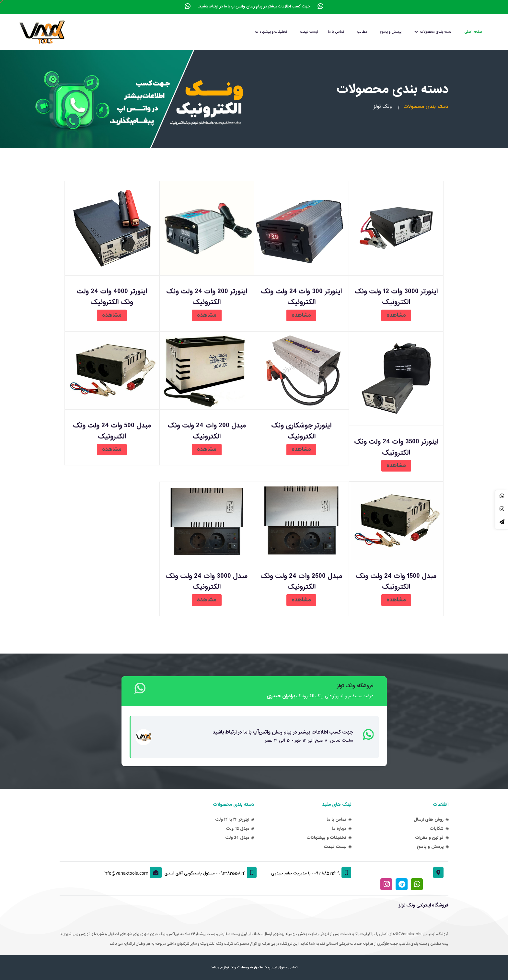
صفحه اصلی (473, 32)
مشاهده (396, 315)
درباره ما (339, 829)
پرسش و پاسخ (391, 32)
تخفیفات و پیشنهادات (271, 32)
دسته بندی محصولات (433, 32)
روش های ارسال (429, 820)
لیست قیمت (309, 32)
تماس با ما (336, 32)
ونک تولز (383, 107)
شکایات (437, 829)
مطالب (362, 32)
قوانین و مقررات (429, 838)
